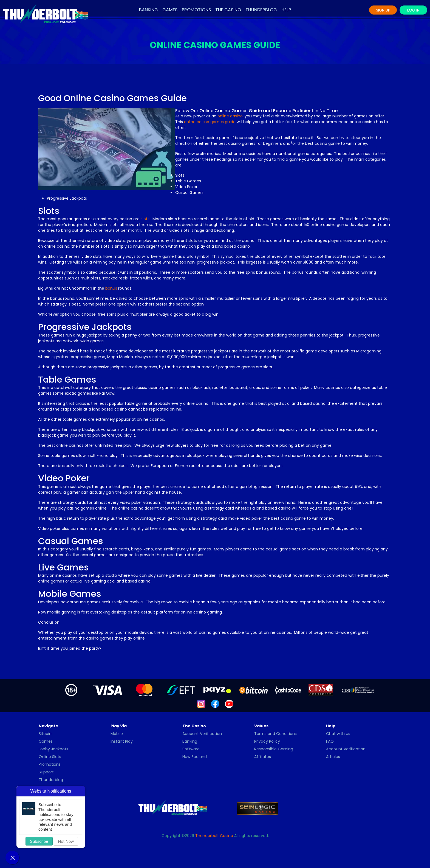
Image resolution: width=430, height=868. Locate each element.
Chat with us (338, 734)
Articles (333, 757)
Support (46, 772)
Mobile (117, 734)
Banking (148, 10)
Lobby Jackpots (53, 749)
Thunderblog (261, 10)
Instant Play (122, 741)
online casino (230, 116)
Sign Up (383, 10)
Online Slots (50, 757)
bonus (111, 288)
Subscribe (39, 841)
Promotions (196, 10)
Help (286, 10)
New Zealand (195, 757)
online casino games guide (210, 122)
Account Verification (202, 734)
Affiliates (263, 757)
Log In (413, 10)
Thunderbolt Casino (214, 836)
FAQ (330, 741)
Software (191, 749)
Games (170, 10)
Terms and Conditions (275, 734)
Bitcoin (45, 734)
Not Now (66, 841)
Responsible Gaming (274, 749)
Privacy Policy (267, 741)
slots (145, 219)
